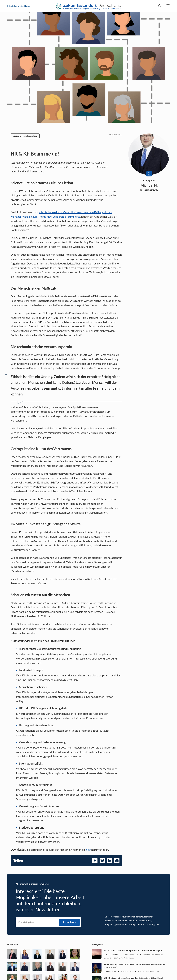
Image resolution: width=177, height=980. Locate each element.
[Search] (160, 6)
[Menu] (168, 6)
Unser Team (13, 944)
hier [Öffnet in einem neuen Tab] (88, 850)
